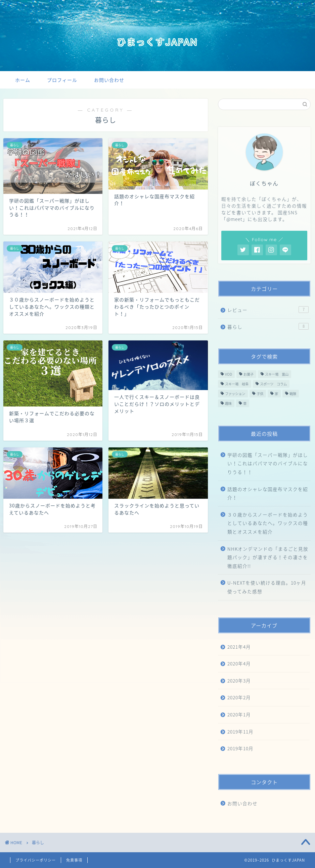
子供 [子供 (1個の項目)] (260, 394)
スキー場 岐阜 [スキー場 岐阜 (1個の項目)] (237, 384)
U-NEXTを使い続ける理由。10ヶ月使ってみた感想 (267, 587)
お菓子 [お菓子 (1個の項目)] (249, 374)
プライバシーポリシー (36, 860)
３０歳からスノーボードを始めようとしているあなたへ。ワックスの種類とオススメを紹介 (268, 523)
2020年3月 (239, 681)
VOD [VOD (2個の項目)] (229, 374)
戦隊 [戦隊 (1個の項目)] (293, 394)
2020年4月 (239, 663)
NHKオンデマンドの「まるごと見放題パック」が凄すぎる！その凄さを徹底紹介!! (268, 557)
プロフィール (62, 80)
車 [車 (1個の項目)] (245, 403)
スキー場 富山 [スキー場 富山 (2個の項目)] (277, 374)
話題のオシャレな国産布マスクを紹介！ (268, 493)
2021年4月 (239, 647)
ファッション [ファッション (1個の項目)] (235, 394)
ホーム (23, 80)
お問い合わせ (109, 80)
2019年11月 (240, 731)
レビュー (268, 310)
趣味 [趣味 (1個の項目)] (228, 403)
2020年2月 (239, 697)
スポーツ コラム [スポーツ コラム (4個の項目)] (273, 384)
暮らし (268, 327)
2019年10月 (240, 748)
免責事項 (74, 860)
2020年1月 (239, 714)
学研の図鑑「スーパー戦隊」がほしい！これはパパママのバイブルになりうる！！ (268, 463)
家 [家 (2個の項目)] (276, 394)
